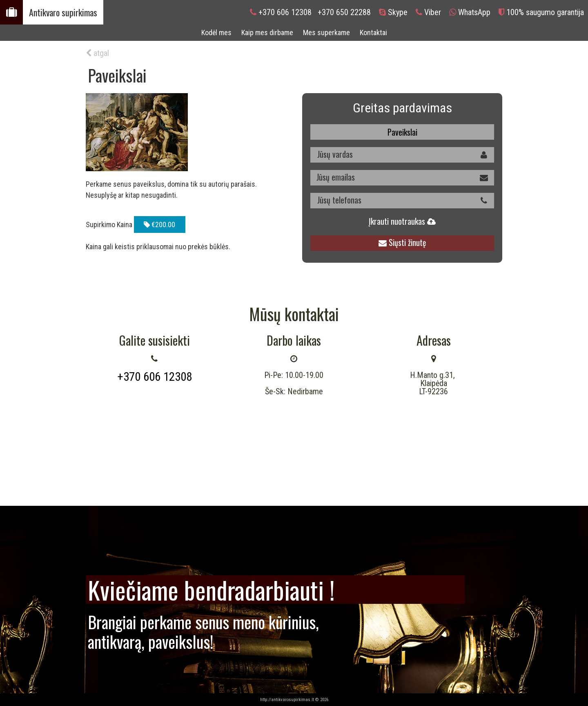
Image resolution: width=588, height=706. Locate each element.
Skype (398, 12)
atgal (97, 53)
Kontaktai (373, 32)
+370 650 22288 (344, 12)
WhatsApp (474, 12)
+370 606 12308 (285, 12)
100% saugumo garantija (545, 12)
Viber (433, 12)
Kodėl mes (216, 32)
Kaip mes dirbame (267, 32)
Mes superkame (326, 32)
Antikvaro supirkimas (63, 12)
